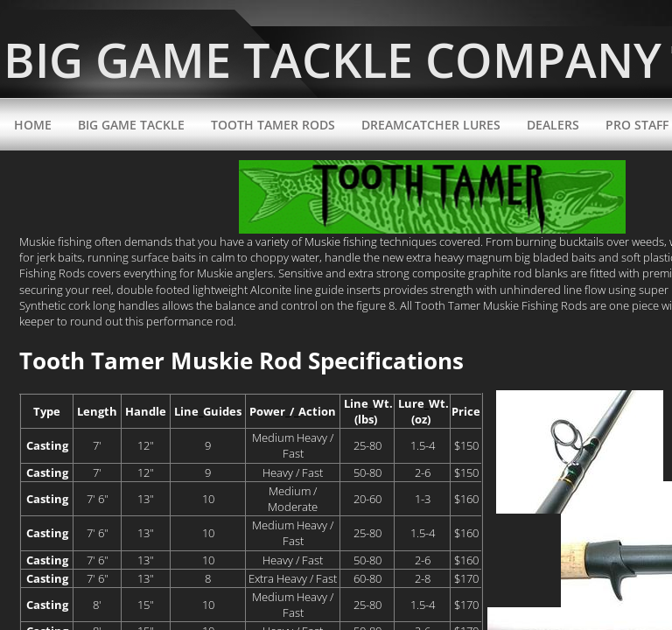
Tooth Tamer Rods (273, 125)
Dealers (553, 125)
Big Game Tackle (131, 125)
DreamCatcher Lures (431, 125)
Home (33, 125)
